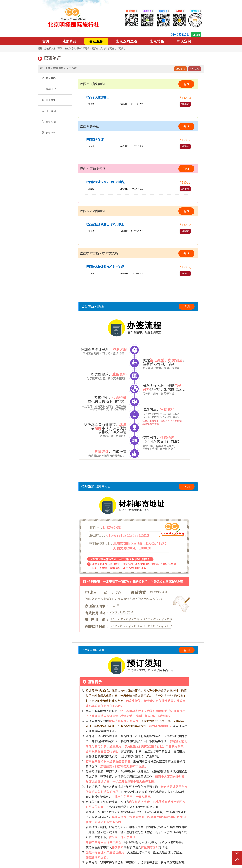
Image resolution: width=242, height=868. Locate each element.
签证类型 (49, 78)
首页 (46, 41)
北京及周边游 (127, 41)
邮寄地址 (49, 100)
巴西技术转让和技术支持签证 (105, 267)
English (196, 35)
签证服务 (96, 41)
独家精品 (69, 41)
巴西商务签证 (95, 140)
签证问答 (49, 133)
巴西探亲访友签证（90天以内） (107, 182)
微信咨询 (180, 69)
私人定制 (184, 41)
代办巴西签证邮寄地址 (96, 487)
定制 (237, 853)
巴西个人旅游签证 (98, 97)
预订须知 (49, 111)
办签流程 (49, 89)
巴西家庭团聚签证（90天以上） (107, 224)
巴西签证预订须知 (93, 650)
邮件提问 (195, 69)
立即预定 (185, 104)
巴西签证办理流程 (93, 306)
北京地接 (157, 41)
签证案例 (49, 122)
